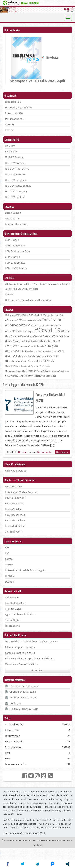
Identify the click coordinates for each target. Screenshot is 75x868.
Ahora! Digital (12, 620)
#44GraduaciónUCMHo (29, 315)
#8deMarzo (10, 315)
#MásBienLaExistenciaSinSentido (40, 356)
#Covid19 (11, 331)
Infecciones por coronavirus (21, 647)
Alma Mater (11, 152)
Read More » (62, 452)
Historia (9, 130)
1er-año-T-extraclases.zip (22, 692)
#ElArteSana (63, 336)
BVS (7, 548)
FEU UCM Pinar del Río (17, 169)
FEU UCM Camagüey (16, 191)
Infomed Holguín (22, 840)
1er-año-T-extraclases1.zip (23, 697)
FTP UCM (10, 576)
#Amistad (47, 315)
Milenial (9, 294)
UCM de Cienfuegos (16, 268)
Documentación (14, 113)
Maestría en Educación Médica (22, 664)
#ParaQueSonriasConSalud (17, 366)
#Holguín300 (11, 351)
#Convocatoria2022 (50, 326)
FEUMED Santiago (15, 157)
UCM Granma (12, 257)
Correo (9, 559)
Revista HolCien (13, 486)
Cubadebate (12, 597)
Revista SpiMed (13, 509)
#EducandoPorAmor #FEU (45, 336)
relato (53, 376)
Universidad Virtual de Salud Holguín (25, 570)
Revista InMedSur (15, 503)
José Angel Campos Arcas (16, 820)
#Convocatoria (52, 320)
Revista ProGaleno (15, 520)
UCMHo (9, 565)
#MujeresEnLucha (13, 356)
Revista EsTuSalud (15, 526)
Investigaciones (15, 119)
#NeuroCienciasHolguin (16, 361)
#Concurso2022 (14, 320)
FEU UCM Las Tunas (16, 197)
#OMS (50, 361)
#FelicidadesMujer (31, 341)
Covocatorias (12, 219)
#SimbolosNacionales (59, 371)
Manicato (10, 146)
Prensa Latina (12, 626)
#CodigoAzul (58, 315)
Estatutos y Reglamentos (19, 108)
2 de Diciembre (13, 532)
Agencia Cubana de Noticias (20, 614)
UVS (7, 553)
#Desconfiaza (26, 336)
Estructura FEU (13, 102)
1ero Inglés (15, 703)
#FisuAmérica (27, 346)
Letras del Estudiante (16, 224)
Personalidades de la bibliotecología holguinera (31, 642)
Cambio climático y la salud (20, 653)
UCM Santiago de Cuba (18, 251)
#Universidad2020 (36, 376)
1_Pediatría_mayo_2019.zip (23, 709)
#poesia (34, 366)
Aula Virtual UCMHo (16, 471)
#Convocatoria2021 (22, 325)
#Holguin (51, 346)
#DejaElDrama (12, 336)
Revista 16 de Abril (15, 498)
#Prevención (44, 366)
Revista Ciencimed (15, 515)
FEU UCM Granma (15, 163)
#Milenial (53, 351)
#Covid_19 (48, 330)
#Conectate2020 (31, 320)
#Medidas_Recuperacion (36, 351)
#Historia (39, 346)
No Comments (44, 452)
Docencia (10, 125)
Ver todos (37, 671)
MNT (48, 376)
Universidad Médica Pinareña (21, 492)
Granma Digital (13, 609)
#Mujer (61, 351)
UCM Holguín (12, 240)
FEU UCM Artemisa (15, 174)
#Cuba (65, 331)
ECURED (9, 582)
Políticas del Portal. (13, 792)
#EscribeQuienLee (13, 341)
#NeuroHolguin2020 (37, 361)
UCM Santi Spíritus (15, 263)
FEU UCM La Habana (16, 180)
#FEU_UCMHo (13, 346)
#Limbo (21, 351)
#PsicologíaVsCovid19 (15, 371)
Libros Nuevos (13, 213)
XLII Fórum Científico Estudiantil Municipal (28, 300)
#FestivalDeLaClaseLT (50, 341)
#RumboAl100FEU (37, 371)
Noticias (22, 452)
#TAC (7, 376)
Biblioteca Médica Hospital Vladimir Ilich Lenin (30, 659)
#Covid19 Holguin (26, 331)
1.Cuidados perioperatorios (24, 686)
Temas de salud (30, 3)
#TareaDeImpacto (19, 376)
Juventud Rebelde (15, 603)
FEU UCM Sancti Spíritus (18, 186)
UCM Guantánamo (15, 246)
